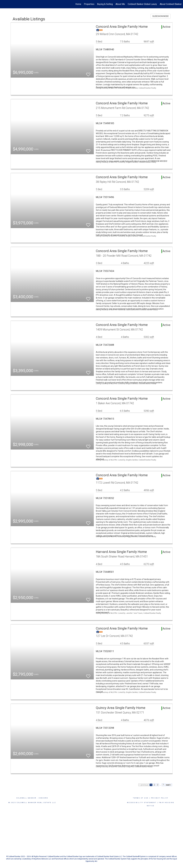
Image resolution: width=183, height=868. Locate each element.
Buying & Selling (105, 4)
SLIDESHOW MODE (161, 16)
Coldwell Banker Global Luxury (142, 4)
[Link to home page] (4, 4)
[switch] (88, 73)
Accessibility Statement (142, 803)
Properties (89, 4)
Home (78, 4)
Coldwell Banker (26, 798)
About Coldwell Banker (171, 4)
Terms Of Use (141, 798)
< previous (144, 785)
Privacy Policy (160, 798)
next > (169, 785)
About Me (120, 4)
